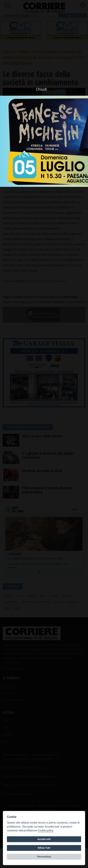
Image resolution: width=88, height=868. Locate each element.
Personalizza (44, 857)
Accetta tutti (44, 839)
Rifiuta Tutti (44, 848)
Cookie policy (46, 831)
